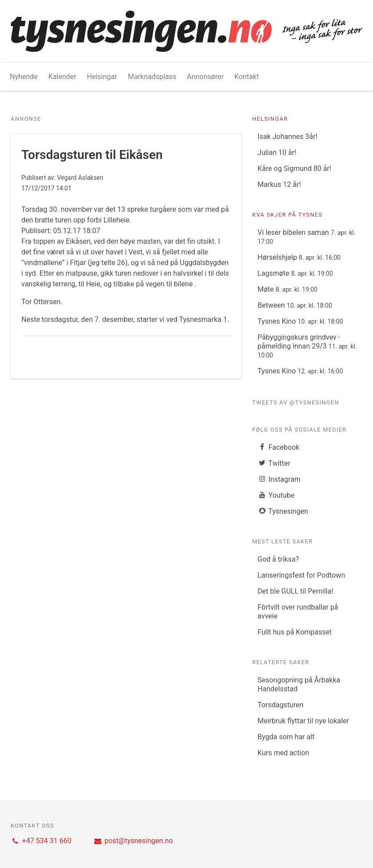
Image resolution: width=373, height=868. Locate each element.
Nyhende (24, 77)
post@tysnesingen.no (133, 841)
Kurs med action (283, 753)
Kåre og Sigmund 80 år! (294, 168)
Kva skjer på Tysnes (287, 215)
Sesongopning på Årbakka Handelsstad (299, 684)
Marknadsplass (152, 77)
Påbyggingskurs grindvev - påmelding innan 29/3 (307, 346)
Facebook (278, 447)
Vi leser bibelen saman (306, 237)
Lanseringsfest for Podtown (301, 575)
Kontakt (247, 77)
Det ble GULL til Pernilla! (295, 591)
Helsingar (102, 77)
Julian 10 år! (277, 153)
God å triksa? (278, 559)
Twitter (274, 463)
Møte (287, 289)
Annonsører (206, 77)
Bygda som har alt (286, 737)
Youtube (276, 495)
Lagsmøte (295, 273)
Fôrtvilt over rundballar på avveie (298, 612)
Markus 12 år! (279, 184)
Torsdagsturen (280, 705)
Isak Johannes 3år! (287, 137)
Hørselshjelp (299, 257)
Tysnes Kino (300, 321)
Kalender (62, 77)
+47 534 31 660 (41, 841)
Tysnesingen (283, 511)
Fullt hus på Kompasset (295, 632)
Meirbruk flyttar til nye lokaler (303, 721)
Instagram (279, 479)
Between (295, 305)
